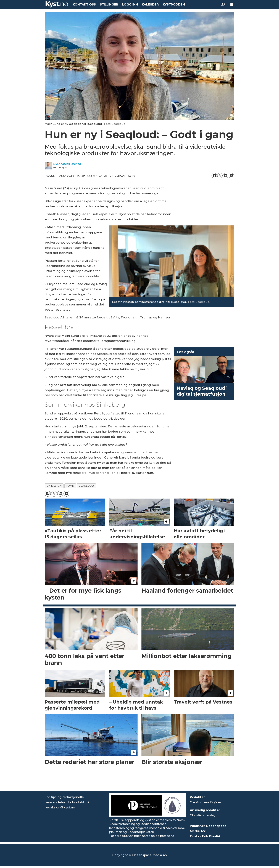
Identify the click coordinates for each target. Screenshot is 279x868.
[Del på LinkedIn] (226, 176)
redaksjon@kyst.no (60, 807)
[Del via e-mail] (231, 176)
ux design (54, 486)
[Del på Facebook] (214, 176)
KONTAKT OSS (84, 4)
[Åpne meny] (232, 5)
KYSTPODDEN (174, 4)
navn (70, 486)
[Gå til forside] (57, 4)
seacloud (86, 486)
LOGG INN (130, 4)
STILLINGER (109, 4)
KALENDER (150, 4)
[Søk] (223, 4)
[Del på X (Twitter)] (220, 176)
